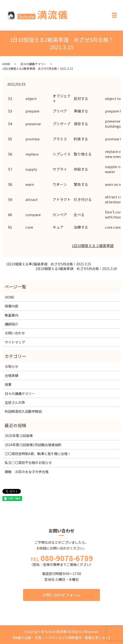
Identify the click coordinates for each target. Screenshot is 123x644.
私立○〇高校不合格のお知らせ (28, 463)
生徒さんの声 (15, 402)
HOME (6, 64)
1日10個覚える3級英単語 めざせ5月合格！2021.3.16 (76, 269)
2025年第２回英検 (19, 436)
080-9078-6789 (67, 558)
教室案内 (12, 315)
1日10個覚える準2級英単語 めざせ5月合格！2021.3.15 (49, 264)
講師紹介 (12, 324)
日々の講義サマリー (33, 64)
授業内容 (12, 306)
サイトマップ (15, 342)
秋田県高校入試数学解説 (23, 411)
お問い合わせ (15, 333)
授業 (8, 384)
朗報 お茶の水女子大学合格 (27, 472)
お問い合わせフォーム (61, 595)
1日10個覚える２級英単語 (93, 246)
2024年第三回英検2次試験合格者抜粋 (33, 445)
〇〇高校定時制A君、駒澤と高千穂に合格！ (38, 454)
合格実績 (12, 375)
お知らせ (12, 366)
